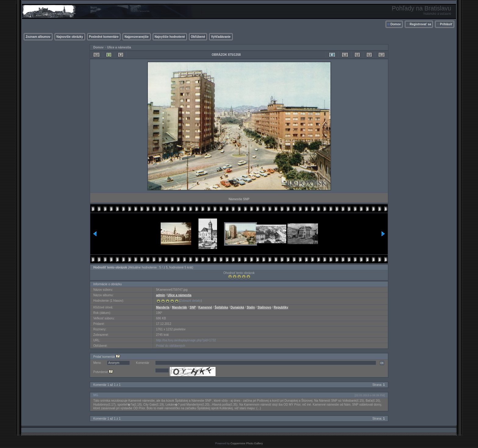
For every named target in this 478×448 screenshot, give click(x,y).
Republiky (281, 307)
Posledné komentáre (104, 37)
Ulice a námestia (119, 47)
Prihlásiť (446, 24)
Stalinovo (264, 307)
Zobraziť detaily (190, 301)
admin (161, 295)
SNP (193, 307)
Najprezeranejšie (137, 37)
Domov (396, 24)
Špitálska (221, 307)
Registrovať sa (420, 24)
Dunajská (237, 307)
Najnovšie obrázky (70, 37)
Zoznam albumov (38, 37)
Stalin (251, 307)
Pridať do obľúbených (171, 346)
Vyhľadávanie (221, 37)
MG (96, 395)
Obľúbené (198, 37)
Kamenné (205, 307)
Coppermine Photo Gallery (247, 443)
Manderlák (179, 307)
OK (382, 363)
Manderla (163, 307)
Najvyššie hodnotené (170, 37)
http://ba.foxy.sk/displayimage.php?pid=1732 (186, 340)
